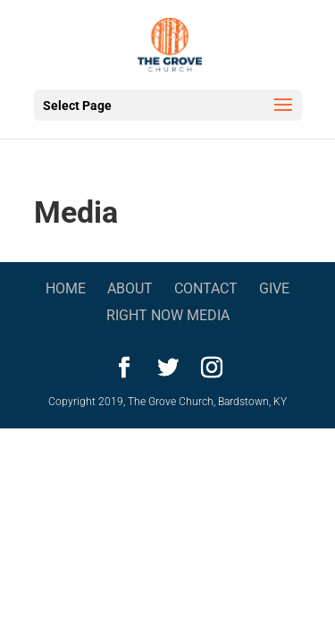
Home (66, 288)
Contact (206, 288)
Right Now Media (168, 315)
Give (274, 288)
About (130, 288)
